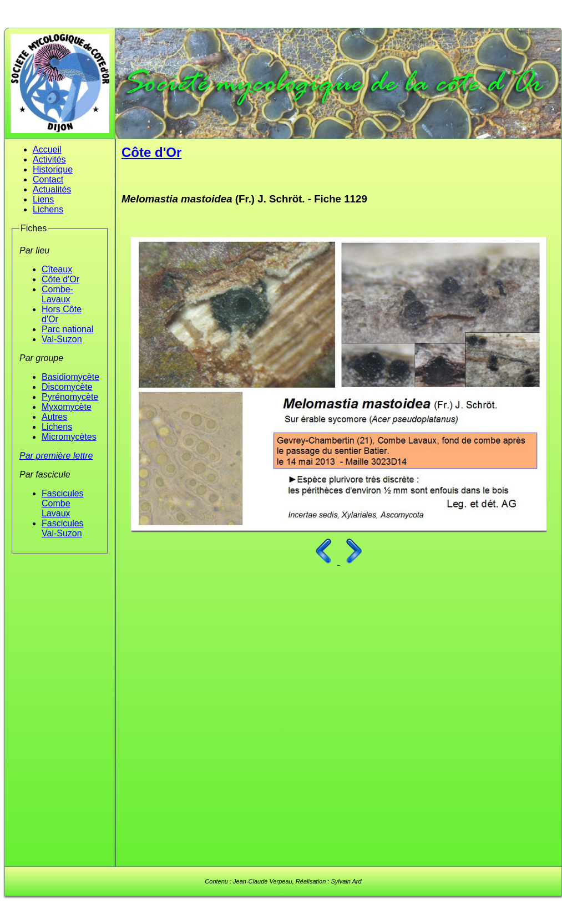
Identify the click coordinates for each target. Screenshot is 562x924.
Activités (49, 159)
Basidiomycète (70, 377)
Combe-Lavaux (57, 294)
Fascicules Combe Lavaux (63, 503)
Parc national (67, 329)
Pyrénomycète (70, 397)
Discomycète (67, 387)
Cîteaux (57, 269)
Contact (48, 179)
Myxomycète (67, 407)
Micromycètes (69, 437)
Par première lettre (56, 456)
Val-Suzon (62, 339)
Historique (53, 169)
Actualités (52, 189)
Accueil (47, 149)
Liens (43, 199)
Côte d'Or (60, 279)
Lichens (48, 209)
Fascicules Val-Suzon (63, 528)
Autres (54, 417)
